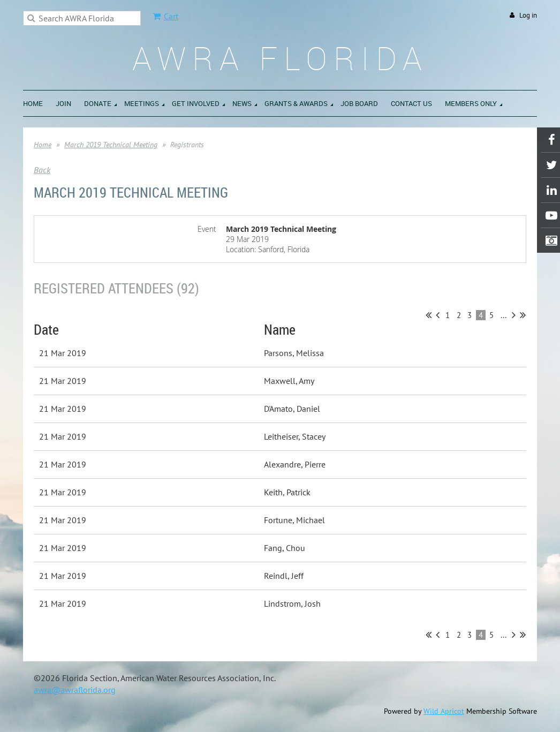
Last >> (523, 315)
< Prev (438, 315)
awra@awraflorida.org (75, 690)
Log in (528, 15)
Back (42, 170)
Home (43, 145)
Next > (514, 315)
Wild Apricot (444, 711)
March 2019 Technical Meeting (111, 145)
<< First (429, 315)
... (504, 315)
